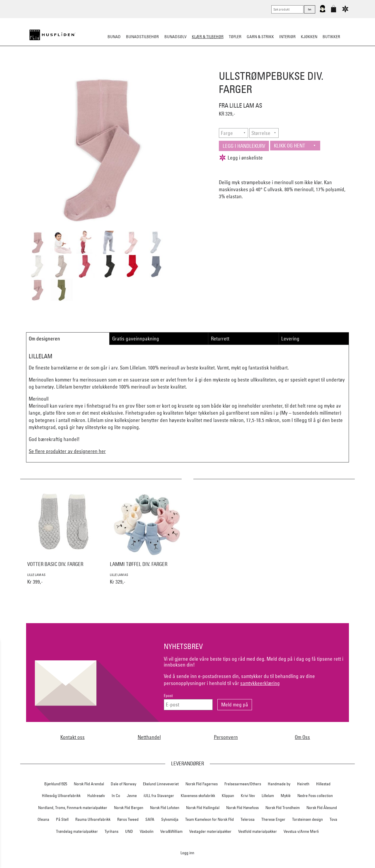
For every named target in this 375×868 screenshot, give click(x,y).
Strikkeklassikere (88, 66)
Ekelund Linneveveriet (161, 784)
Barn (271, 66)
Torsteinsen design (307, 819)
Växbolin (147, 831)
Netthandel (149, 737)
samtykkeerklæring (260, 683)
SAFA (150, 819)
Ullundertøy (248, 66)
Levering (290, 339)
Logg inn (187, 853)
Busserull (121, 66)
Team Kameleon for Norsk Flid (209, 819)
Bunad (114, 37)
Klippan (228, 796)
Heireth (303, 784)
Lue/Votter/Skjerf (172, 66)
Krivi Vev (248, 796)
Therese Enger (273, 819)
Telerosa (248, 819)
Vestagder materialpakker (210, 831)
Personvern (226, 737)
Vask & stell (293, 66)
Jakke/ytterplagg (213, 66)
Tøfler (143, 66)
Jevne (132, 796)
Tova (333, 819)
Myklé (286, 796)
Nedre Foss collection (315, 796)
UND (129, 831)
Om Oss (302, 737)
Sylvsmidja (170, 819)
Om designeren (44, 339)
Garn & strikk (260, 37)
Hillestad (323, 784)
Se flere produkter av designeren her (67, 451)
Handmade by (279, 784)
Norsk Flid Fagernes (202, 784)
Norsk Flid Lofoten (165, 808)
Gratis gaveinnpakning (136, 339)
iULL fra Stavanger (159, 796)
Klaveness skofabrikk (198, 796)
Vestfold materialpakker (258, 831)
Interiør (287, 37)
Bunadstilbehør (142, 37)
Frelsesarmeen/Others (243, 784)
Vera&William (171, 831)
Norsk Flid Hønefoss (242, 808)
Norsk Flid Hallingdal (203, 808)
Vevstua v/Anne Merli (301, 831)
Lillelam (268, 796)
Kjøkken (309, 37)
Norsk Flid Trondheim (283, 808)
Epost (168, 696)
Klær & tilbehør (208, 37)
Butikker (331, 37)
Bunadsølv (175, 37)
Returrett (220, 339)
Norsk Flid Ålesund (322, 808)
